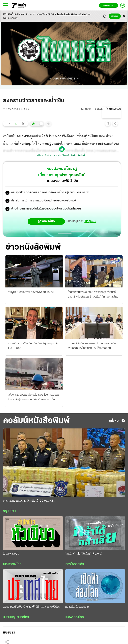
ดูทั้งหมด (117, 421)
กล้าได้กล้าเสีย (75, 564)
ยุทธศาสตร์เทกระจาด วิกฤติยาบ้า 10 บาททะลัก (29, 501)
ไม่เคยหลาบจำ (11, 554)
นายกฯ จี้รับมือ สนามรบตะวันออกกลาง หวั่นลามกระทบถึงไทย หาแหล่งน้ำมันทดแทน (92, 346)
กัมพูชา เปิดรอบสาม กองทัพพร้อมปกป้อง (31, 292)
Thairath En (109, 6)
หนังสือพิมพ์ (86, 109)
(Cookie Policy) (11, 18)
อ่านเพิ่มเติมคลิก (72, 14)
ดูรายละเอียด (46, 221)
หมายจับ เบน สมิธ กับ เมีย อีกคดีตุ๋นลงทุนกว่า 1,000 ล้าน (33, 346)
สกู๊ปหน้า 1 (10, 511)
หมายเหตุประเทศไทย (16, 617)
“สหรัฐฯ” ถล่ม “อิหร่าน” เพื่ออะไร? (84, 554)
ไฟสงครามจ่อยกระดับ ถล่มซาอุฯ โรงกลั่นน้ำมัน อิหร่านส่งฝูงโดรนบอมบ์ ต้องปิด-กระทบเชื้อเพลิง (33, 398)
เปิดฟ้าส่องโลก (12, 564)
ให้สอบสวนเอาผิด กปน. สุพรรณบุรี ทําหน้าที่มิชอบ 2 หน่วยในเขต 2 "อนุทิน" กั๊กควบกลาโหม (93, 295)
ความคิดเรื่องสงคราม (77, 607)
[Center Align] (124, 16)
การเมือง (99, 109)
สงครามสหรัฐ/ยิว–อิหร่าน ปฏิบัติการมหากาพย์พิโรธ (31, 607)
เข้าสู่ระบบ (90, 221)
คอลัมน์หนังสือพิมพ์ (36, 421)
